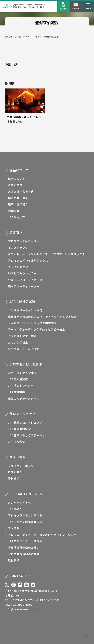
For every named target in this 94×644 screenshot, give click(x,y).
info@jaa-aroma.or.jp (21, 609)
